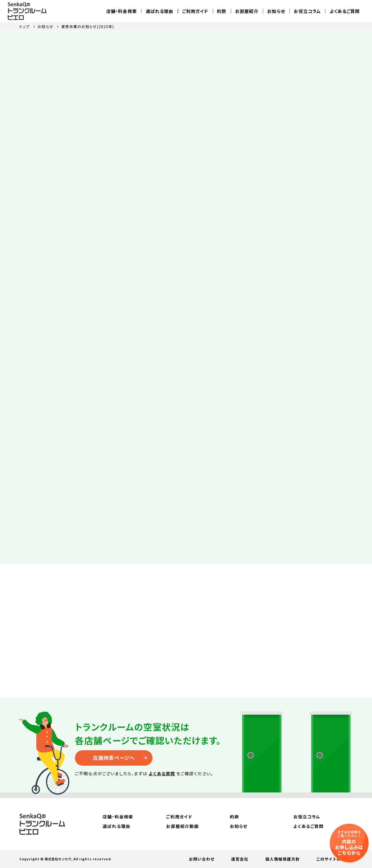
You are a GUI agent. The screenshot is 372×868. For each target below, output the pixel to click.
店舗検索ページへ (114, 758)
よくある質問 (162, 773)
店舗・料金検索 (122, 11)
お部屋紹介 (247, 11)
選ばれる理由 (160, 11)
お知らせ (276, 11)
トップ (25, 26)
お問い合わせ (202, 859)
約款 (222, 11)
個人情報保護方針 (283, 859)
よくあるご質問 (345, 11)
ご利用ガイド (195, 11)
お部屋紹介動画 (182, 826)
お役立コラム (307, 11)
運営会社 (240, 859)
